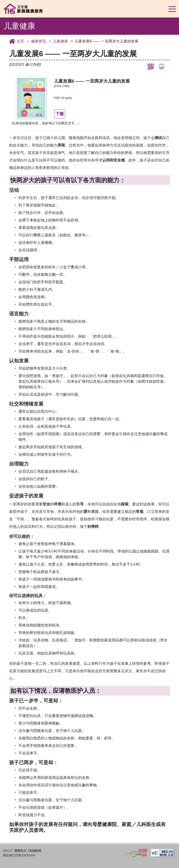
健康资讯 (38, 41)
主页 (20, 41)
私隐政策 (35, 851)
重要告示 (21, 851)
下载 (60, 114)
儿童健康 (60, 41)
